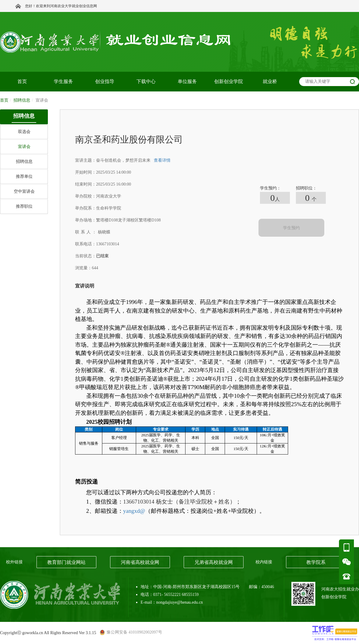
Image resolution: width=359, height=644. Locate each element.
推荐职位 (24, 206)
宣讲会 (24, 147)
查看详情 (162, 160)
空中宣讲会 (24, 191)
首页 (4, 100)
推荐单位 (24, 176)
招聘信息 (24, 162)
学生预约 (291, 228)
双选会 (24, 132)
